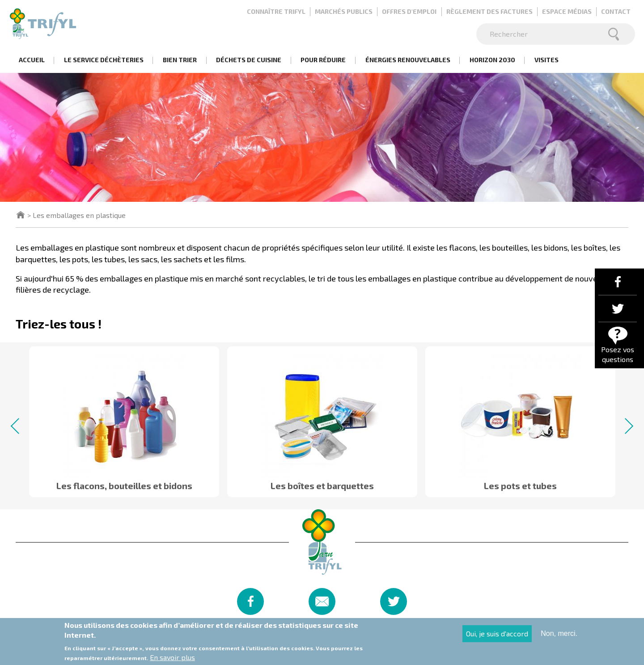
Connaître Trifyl (276, 11)
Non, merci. (559, 636)
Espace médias (567, 11)
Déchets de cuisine (249, 60)
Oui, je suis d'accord (497, 636)
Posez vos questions (618, 354)
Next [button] (625, 426)
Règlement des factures (489, 11)
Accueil (32, 60)
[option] (124, 418)
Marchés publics (344, 11)
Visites (547, 60)
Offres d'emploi (409, 11)
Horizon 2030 (492, 60)
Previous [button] (19, 426)
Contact (616, 11)
